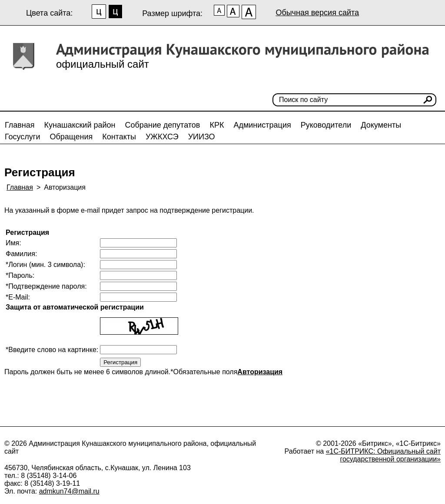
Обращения (71, 137)
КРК (217, 125)
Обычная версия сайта (317, 13)
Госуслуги (22, 137)
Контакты (119, 137)
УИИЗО (202, 137)
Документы (381, 125)
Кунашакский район (80, 125)
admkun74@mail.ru (69, 491)
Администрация (262, 125)
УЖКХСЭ (162, 137)
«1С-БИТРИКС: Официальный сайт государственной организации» (383, 455)
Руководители (326, 125)
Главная (20, 125)
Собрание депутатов (163, 125)
